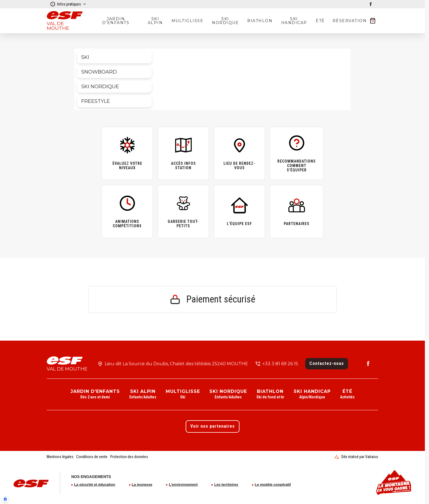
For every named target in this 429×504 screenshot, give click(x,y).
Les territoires (226, 485)
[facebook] (371, 4)
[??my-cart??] (354, 21)
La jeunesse (142, 485)
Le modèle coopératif (273, 485)
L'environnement (183, 485)
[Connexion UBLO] (5, 499)
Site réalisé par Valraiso (356, 457)
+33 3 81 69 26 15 (280, 364)
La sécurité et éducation (95, 485)
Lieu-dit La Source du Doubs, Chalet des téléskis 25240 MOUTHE (176, 364)
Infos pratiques (68, 4)
